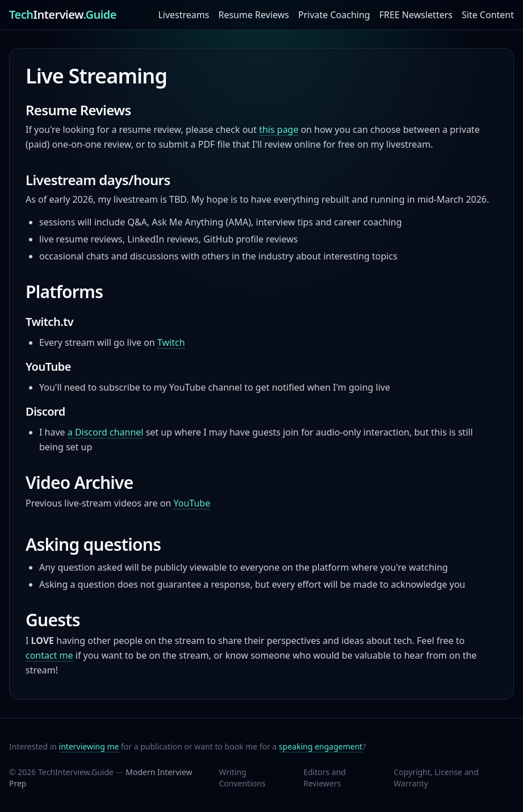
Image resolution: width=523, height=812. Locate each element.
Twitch (171, 342)
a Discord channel (106, 432)
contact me (49, 655)
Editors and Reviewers (325, 778)
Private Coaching (334, 15)
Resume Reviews (254, 15)
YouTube (192, 503)
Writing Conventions (242, 778)
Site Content (488, 15)
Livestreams (183, 15)
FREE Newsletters (416, 15)
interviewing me (89, 746)
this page (279, 129)
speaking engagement (321, 746)
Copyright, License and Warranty (436, 778)
